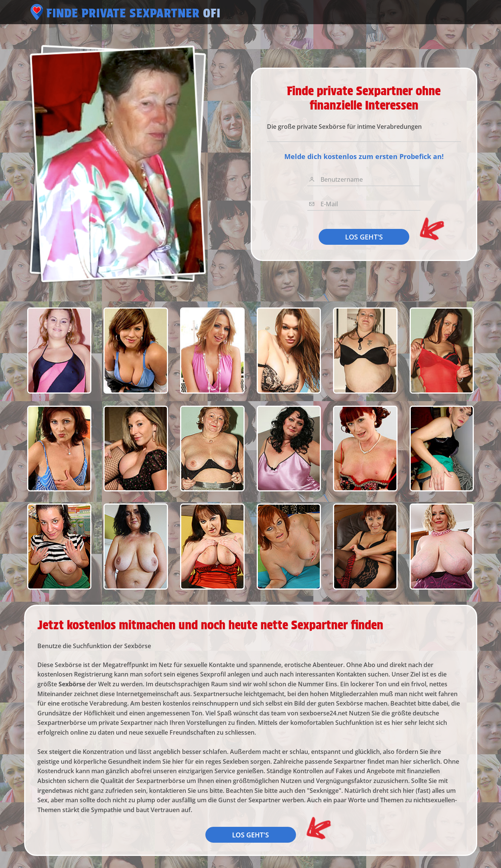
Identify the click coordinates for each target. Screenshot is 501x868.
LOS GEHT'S (364, 237)
